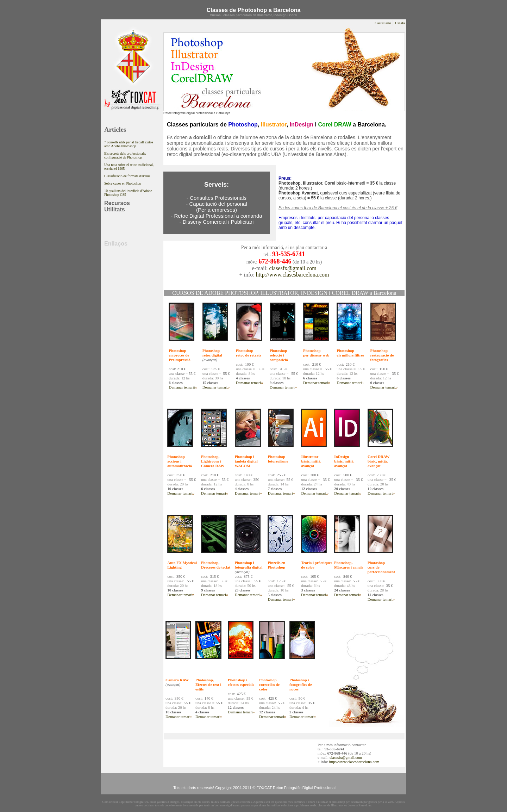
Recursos (117, 203)
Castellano (383, 23)
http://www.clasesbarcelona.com (293, 275)
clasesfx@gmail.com (293, 268)
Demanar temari (181, 387)
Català (400, 23)
